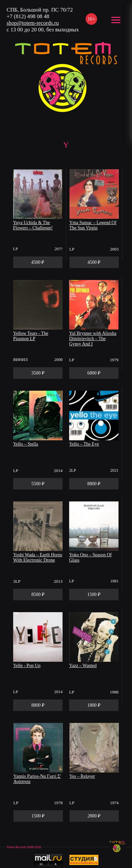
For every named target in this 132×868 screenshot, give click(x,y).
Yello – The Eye (84, 444)
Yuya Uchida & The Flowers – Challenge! (33, 225)
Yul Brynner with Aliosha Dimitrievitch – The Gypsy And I (93, 339)
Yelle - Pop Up (27, 666)
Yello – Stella (26, 444)
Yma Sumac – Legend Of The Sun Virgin (93, 225)
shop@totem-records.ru (33, 23)
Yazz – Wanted (83, 666)
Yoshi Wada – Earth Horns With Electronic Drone (38, 557)
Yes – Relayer (82, 776)
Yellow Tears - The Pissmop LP (31, 336)
